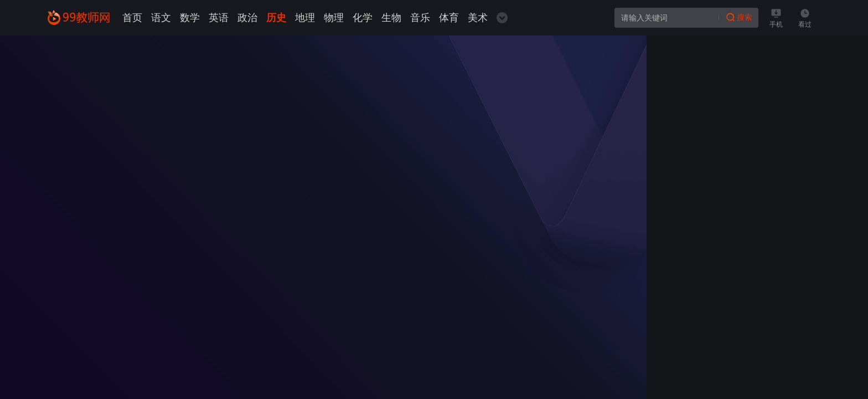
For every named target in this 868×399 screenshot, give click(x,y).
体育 (449, 18)
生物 (391, 18)
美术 (478, 18)
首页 (132, 18)
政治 (247, 18)
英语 (219, 18)
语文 (161, 18)
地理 (305, 18)
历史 (276, 18)
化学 (363, 18)
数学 (190, 18)
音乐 (420, 18)
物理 (334, 18)
